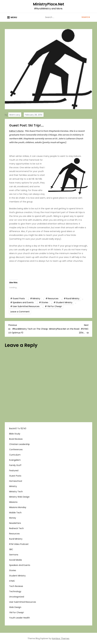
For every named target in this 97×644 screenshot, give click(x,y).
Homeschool (16, 481)
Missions (13, 502)
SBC (11, 549)
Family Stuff (15, 465)
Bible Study (15, 434)
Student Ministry (64, 302)
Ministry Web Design (19, 497)
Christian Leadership (19, 444)
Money (13, 518)
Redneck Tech (16, 528)
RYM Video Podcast (19, 544)
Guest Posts (19, 298)
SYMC (12, 581)
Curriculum (15, 455)
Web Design (15, 607)
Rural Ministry (73, 298)
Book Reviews (16, 439)
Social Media (16, 560)
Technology (15, 591)
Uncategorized (17, 597)
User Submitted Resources (26, 306)
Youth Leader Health (20, 618)
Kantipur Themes (61, 638)
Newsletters (15, 523)
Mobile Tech (15, 513)
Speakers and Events (23, 302)
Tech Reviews (16, 586)
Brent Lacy (15, 115)
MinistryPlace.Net (48, 4)
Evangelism (15, 460)
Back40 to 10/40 (18, 428)
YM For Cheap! (55, 306)
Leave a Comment (21, 311)
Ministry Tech (16, 492)
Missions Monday (18, 507)
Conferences (16, 449)
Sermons (14, 555)
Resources (53, 298)
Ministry (36, 298)
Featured (14, 471)
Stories (45, 302)
